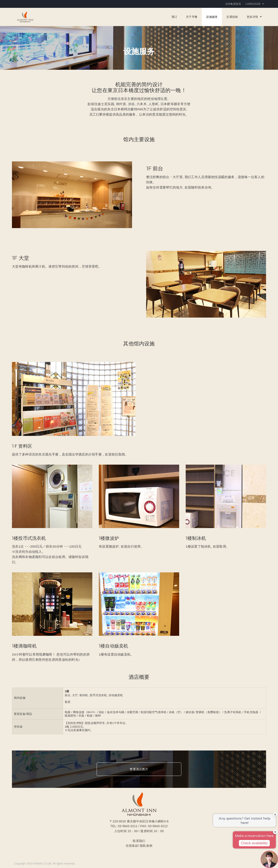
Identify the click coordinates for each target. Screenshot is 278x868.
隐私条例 (146, 846)
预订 (175, 17)
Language (255, 4)
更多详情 (254, 17)
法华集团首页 (233, 4)
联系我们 (139, 841)
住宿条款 (132, 846)
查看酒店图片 (139, 769)
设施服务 (212, 17)
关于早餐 (192, 17)
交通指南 (232, 17)
